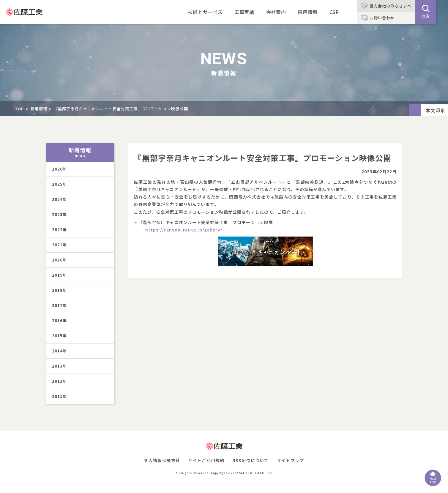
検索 (426, 12)
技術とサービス (205, 12)
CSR (334, 12)
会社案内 (276, 12)
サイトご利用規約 (206, 460)
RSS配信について (251, 460)
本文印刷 (436, 110)
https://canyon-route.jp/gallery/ (184, 230)
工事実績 (244, 12)
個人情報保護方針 (162, 460)
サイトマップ (290, 460)
